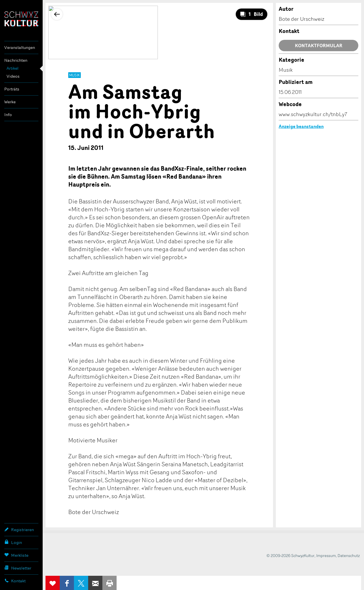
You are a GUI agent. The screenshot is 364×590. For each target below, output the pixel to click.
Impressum (326, 555)
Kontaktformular (319, 46)
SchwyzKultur (21, 19)
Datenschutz (349, 555)
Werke (10, 102)
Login (13, 542)
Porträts (12, 89)
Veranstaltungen (20, 47)
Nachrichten (16, 60)
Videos (13, 76)
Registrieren (19, 529)
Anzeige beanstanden (301, 126)
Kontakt (15, 581)
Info (8, 115)
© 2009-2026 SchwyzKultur (290, 555)
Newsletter (18, 568)
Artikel (13, 68)
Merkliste (16, 555)
